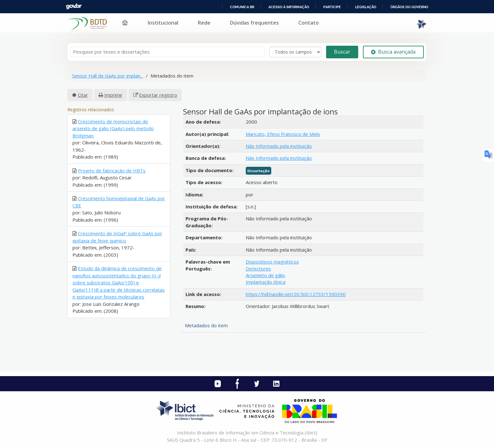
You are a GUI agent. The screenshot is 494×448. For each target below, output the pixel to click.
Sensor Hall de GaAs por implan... (108, 76)
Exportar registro (158, 95)
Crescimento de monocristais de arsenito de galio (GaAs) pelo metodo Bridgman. (113, 128)
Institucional (163, 23)
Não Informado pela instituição (279, 146)
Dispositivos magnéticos (272, 262)
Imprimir (113, 95)
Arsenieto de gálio (265, 275)
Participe (332, 7)
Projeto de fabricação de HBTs (112, 171)
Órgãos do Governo (409, 7)
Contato (309, 23)
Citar (83, 95)
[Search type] (295, 52)
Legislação (366, 7)
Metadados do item (206, 325)
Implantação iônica (266, 282)
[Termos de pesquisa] (167, 52)
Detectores (258, 269)
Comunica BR (242, 7)
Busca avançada (393, 52)
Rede (204, 23)
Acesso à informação (289, 7)
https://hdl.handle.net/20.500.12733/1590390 (296, 294)
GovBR (74, 6)
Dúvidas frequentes (254, 23)
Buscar (342, 52)
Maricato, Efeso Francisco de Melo (283, 134)
